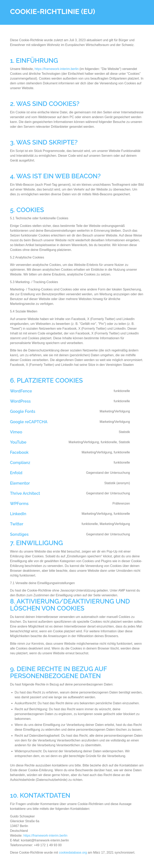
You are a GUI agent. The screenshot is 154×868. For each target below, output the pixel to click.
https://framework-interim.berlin (57, 69)
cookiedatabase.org (73, 853)
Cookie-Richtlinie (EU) (53, 11)
